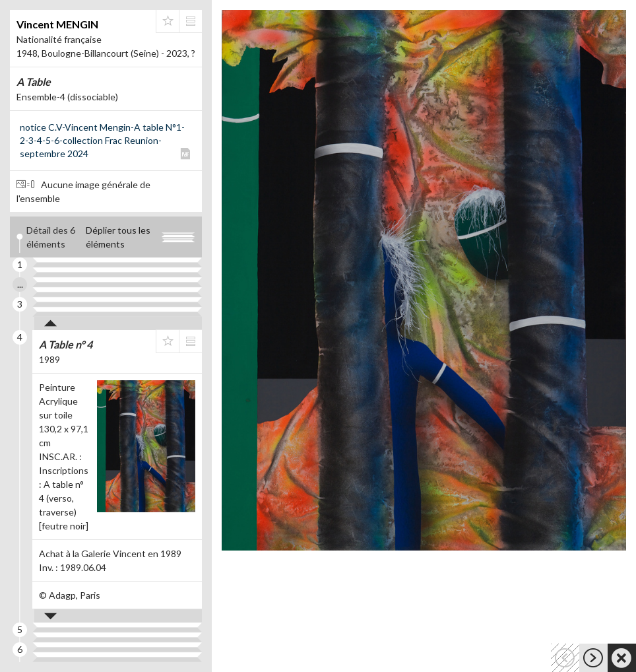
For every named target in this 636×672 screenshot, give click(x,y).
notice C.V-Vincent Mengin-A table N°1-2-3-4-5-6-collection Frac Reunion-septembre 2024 (102, 140)
